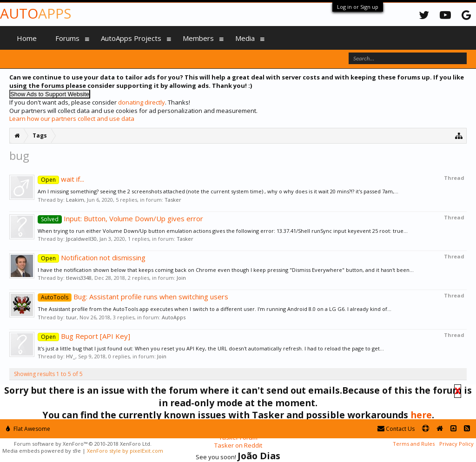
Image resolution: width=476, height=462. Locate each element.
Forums (67, 38)
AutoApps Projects (131, 38)
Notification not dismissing (92, 257)
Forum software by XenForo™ (83, 444)
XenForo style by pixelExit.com (125, 451)
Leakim (75, 200)
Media (245, 38)
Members (198, 38)
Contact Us (396, 429)
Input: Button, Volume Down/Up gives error (120, 218)
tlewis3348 (79, 278)
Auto (36, 13)
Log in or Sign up (358, 7)
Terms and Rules (414, 444)
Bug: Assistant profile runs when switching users (133, 297)
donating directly (142, 102)
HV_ (71, 356)
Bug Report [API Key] (84, 336)
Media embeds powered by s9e (42, 451)
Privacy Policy (456, 444)
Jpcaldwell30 (81, 239)
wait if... (61, 179)
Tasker (173, 200)
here (421, 415)
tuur (71, 317)
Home (27, 38)
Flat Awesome (28, 429)
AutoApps (174, 317)
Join (181, 278)
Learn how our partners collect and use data (72, 119)
